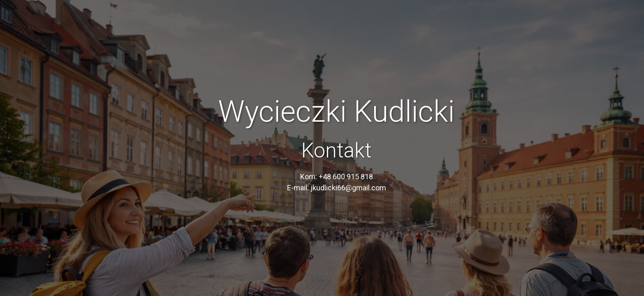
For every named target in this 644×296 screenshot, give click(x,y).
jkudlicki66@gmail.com (348, 188)
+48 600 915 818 (346, 177)
